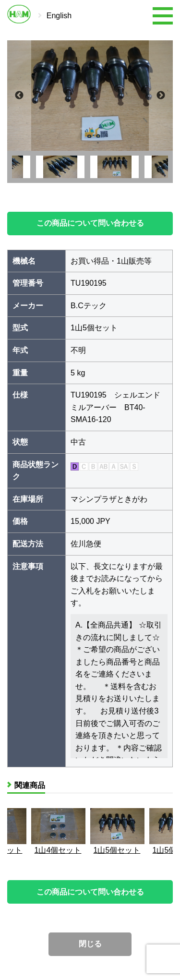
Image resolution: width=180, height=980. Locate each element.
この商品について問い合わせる (90, 223)
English (59, 16)
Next (161, 96)
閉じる (90, 944)
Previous (19, 96)
